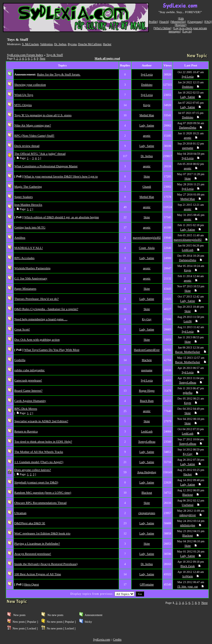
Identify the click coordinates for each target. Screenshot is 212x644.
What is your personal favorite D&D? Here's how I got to (61, 176)
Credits (117, 639)
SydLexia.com (101, 639)
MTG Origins (23, 105)
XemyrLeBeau (188, 382)
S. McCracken (30, 44)
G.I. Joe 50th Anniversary (31, 278)
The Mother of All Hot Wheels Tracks (39, 452)
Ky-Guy (147, 319)
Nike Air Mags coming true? (33, 125)
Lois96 (188, 321)
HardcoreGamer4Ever (147, 350)
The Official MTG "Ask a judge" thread (40, 154)
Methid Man (147, 115)
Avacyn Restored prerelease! (33, 554)
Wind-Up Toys (24, 95)
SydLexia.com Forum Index (25, 55)
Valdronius (46, 44)
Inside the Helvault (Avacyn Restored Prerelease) (46, 564)
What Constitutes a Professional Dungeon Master (46, 166)
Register (180, 25)
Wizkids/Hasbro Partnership (32, 268)
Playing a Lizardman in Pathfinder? (37, 543)
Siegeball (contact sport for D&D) (36, 482)
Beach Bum (147, 401)
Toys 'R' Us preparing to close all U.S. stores (43, 115)
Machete (147, 360)
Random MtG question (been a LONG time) (43, 492)
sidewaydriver (188, 515)
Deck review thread (27, 146)
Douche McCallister (90, 44)
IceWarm (188, 576)
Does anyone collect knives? (33, 470)
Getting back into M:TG (30, 227)
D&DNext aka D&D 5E (30, 523)
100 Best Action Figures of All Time (38, 574)
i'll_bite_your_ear (188, 586)
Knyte (147, 105)
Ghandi (147, 187)
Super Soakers (23, 197)
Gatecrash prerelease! (28, 380)
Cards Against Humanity (30, 401)
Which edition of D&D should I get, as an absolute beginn (62, 217)
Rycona (72, 44)
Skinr (147, 176)
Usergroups (195, 22)
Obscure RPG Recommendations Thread (40, 503)
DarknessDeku (188, 127)
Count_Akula (147, 248)
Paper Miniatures (25, 288)
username (188, 148)
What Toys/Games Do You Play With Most (52, 350)
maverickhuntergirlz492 (147, 238)
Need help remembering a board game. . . (41, 319)
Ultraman (20, 513)
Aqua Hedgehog (147, 472)
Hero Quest (31, 584)
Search (164, 22)
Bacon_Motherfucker (188, 352)
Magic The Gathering (28, 186)
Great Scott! (22, 329)
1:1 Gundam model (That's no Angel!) (39, 462)
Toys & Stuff (55, 55)
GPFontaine (147, 584)
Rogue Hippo (147, 391)
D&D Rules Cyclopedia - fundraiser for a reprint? (46, 309)
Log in (187, 31)
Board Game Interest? (28, 390)
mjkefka (188, 393)
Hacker (107, 44)
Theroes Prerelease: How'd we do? (36, 299)
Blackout (147, 493)
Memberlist (178, 22)
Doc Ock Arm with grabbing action (37, 339)
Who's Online (163, 28)
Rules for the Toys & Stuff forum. (59, 74)
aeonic (147, 136)
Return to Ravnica (26, 431)
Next (42, 58)
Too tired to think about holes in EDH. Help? (43, 441)
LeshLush (188, 250)
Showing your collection (30, 85)
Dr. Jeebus (60, 44)
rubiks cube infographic (29, 370)
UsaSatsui (188, 505)
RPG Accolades (24, 258)
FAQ (208, 22)
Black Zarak (188, 566)
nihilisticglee (188, 525)
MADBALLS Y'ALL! (29, 248)
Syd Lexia (147, 74)
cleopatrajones (147, 513)
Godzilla (20, 360)
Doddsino (147, 85)
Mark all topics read (107, 58)
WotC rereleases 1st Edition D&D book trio (42, 533)
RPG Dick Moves (26, 409)
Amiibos (20, 237)
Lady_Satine (188, 97)
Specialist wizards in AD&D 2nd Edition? (41, 421)
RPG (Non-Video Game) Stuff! (34, 136)
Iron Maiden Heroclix (28, 205)
